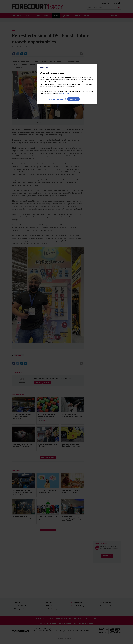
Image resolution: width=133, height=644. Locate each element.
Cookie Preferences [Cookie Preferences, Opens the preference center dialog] (58, 99)
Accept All (73, 99)
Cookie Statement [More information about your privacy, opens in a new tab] (65, 93)
